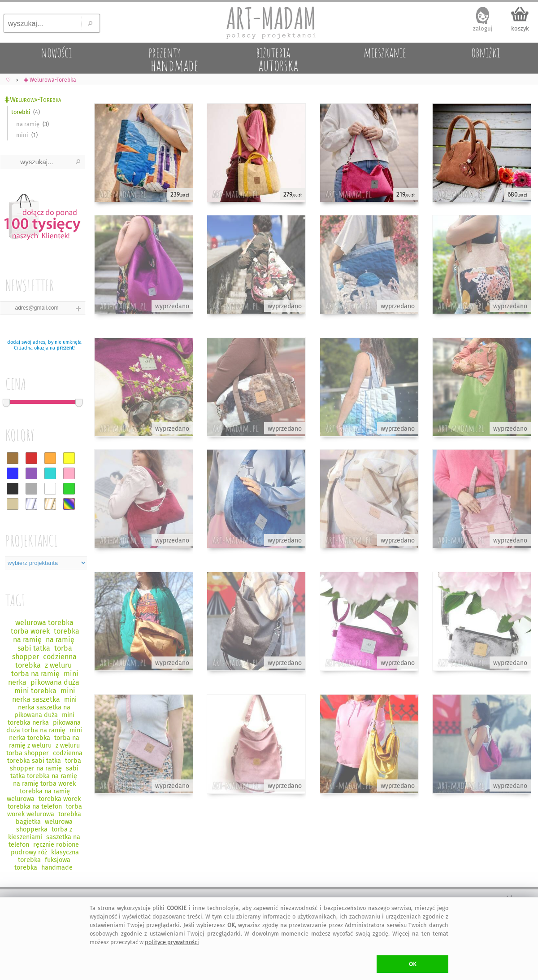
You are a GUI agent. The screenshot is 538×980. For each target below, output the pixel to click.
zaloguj (483, 28)
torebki (21, 112)
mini (22, 135)
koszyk (520, 28)
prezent (65, 348)
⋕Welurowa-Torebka (33, 99)
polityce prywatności (172, 942)
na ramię (28, 124)
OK (413, 964)
